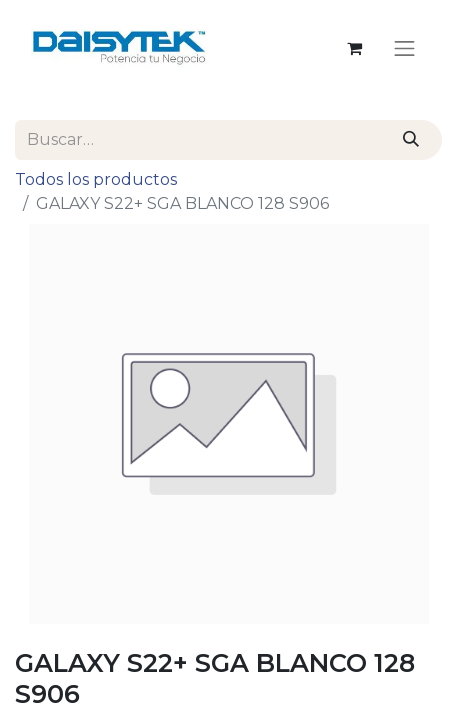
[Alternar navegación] (405, 48)
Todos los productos (96, 179)
